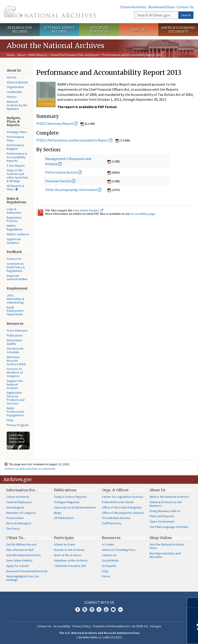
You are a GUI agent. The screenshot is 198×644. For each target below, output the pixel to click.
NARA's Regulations (15, 228)
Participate (64, 538)
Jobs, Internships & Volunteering (15, 299)
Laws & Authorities (14, 211)
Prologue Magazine (67, 502)
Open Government (162, 521)
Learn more (158, 636)
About (22, 55)
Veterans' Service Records (59, 30)
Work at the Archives (68, 555)
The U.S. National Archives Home (49, 12)
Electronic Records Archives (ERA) (16, 361)
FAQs (10, 420)
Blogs (58, 513)
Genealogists (15, 507)
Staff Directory (112, 523)
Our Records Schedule (15, 350)
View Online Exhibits (19, 560)
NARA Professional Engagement (15, 412)
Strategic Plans (17, 132)
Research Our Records (20, 30)
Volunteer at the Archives (71, 560)
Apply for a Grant (18, 566)
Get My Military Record (21, 544)
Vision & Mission (17, 82)
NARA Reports (38, 55)
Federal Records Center (118, 502)
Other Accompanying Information (71, 190)
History (12, 97)
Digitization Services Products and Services (16, 398)
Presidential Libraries (116, 518)
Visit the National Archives (24, 555)
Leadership (14, 92)
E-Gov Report (16, 166)
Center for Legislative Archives (123, 497)
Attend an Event (65, 544)
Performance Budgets (15, 147)
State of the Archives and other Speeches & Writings (18, 175)
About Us (158, 490)
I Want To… (16, 538)
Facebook (78, 609)
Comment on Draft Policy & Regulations (16, 267)
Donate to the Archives (69, 550)
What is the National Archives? (170, 497)
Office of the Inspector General (123, 513)
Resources (111, 538)
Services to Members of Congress (15, 372)
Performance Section (62, 172)
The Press (13, 529)
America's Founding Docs (119, 550)
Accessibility (62, 626)
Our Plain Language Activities (169, 527)
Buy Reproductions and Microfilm (165, 555)
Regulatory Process (14, 219)
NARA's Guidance (18, 234)
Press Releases (17, 330)
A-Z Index (108, 544)
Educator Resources (99, 30)
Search (186, 15)
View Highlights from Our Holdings (23, 578)
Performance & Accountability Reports (17, 157)
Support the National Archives (15, 384)
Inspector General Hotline (17, 277)
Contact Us (185, 7)
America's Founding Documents (178, 30)
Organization (15, 87)
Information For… (22, 490)
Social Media (110, 560)
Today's (70, 497)
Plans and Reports (162, 516)
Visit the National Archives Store (167, 546)
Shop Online (161, 538)
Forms (106, 576)
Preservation (15, 518)
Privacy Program (18, 425)
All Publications (64, 518)
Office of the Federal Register (122, 507)
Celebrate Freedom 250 (70, 566)
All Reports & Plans (15, 188)
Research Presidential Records (27, 571)
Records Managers (19, 523)
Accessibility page (143, 214)
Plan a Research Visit (20, 550)
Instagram (92, 609)
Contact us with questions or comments (30, 469)
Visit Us (139, 30)
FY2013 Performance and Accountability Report (72, 140)
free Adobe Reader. (88, 210)
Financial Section (58, 181)
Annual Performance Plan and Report (75, 55)
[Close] (193, 603)
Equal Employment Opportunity (15, 311)
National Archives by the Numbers (17, 105)
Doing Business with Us (165, 511)
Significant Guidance (14, 241)
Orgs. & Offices (115, 490)
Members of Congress (21, 513)
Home (11, 55)
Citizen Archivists (133, 7)
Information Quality (14, 342)
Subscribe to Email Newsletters (75, 507)
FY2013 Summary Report (55, 123)
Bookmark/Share (162, 7)
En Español (109, 566)
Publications (15, 335)
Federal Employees (19, 502)
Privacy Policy (82, 626)
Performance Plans (15, 139)
